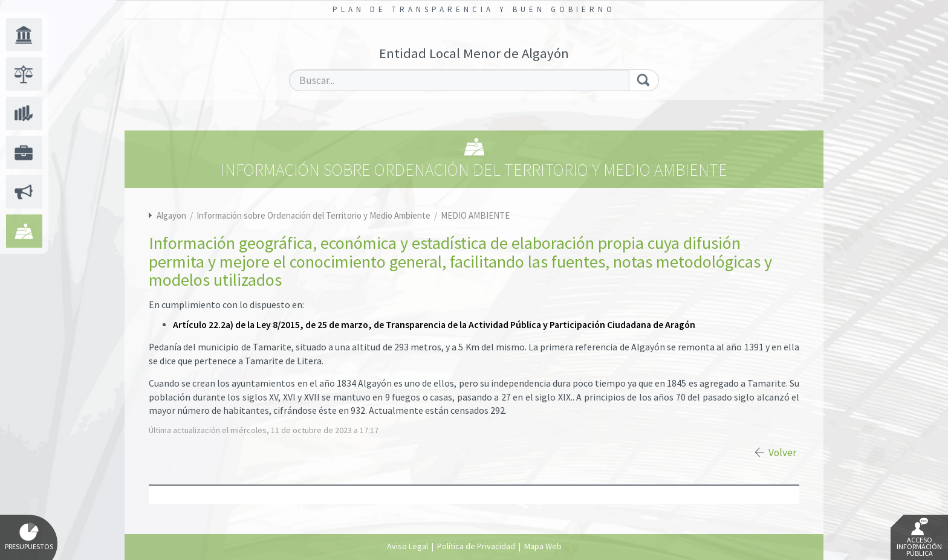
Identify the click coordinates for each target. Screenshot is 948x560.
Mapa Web (543, 546)
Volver (782, 452)
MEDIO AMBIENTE (475, 215)
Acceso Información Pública (919, 538)
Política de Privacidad (476, 546)
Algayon (171, 215)
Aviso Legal (407, 546)
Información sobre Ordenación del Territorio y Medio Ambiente (314, 215)
